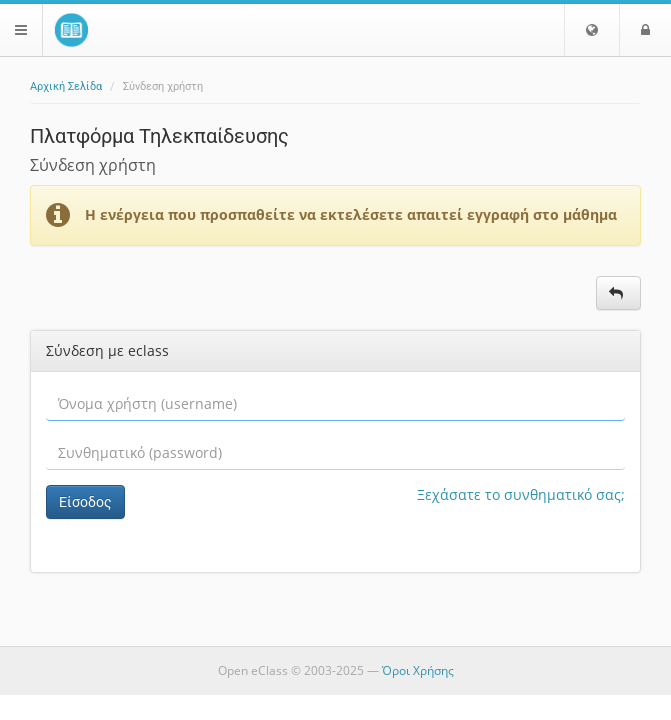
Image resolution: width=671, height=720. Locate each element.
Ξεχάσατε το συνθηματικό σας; (521, 494)
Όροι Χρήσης (418, 670)
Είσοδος (85, 502)
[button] (592, 30)
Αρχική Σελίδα (66, 86)
